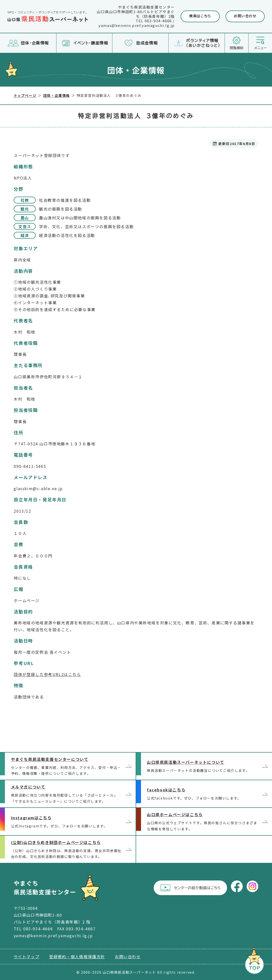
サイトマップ (27, 957)
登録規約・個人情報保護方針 (77, 957)
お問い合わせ (245, 16)
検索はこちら (200, 16)
